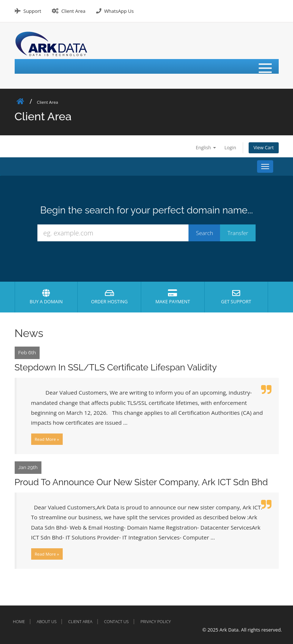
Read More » (47, 439)
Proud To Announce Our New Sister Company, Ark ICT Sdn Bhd (141, 482)
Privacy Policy (156, 621)
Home (19, 621)
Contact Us (116, 621)
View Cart (263, 148)
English (206, 148)
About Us (47, 621)
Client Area (73, 11)
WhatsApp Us (119, 11)
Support (32, 11)
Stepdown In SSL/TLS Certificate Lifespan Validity (116, 367)
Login (230, 148)
